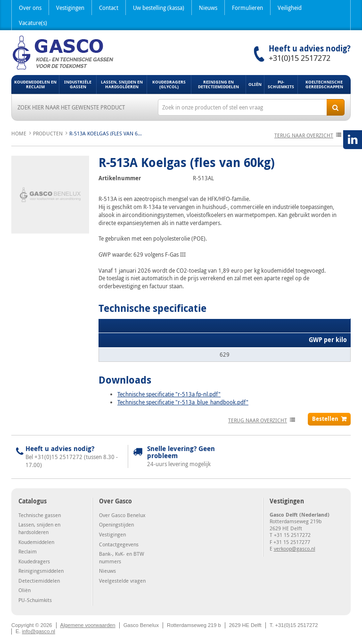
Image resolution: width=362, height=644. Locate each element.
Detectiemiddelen (39, 581)
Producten (48, 133)
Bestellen (325, 419)
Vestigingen (70, 8)
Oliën (255, 84)
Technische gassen (40, 515)
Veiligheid (290, 8)
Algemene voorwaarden (88, 625)
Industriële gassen (78, 84)
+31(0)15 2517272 (300, 58)
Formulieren (247, 8)
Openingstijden (116, 524)
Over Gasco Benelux (122, 515)
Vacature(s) (33, 23)
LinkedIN (353, 140)
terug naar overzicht (304, 135)
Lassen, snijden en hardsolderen (122, 84)
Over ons (30, 8)
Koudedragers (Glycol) (169, 84)
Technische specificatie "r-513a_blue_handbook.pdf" (183, 402)
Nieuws (208, 8)
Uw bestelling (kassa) (159, 8)
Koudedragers (34, 561)
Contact (109, 8)
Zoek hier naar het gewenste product (71, 107)
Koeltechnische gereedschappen (324, 84)
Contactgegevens (119, 544)
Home (19, 133)
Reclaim (28, 551)
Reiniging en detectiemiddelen (218, 84)
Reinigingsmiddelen (41, 571)
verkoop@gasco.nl (295, 548)
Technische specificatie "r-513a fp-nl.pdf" (169, 394)
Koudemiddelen (36, 542)
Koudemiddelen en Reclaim (35, 84)
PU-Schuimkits (281, 84)
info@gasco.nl (39, 631)
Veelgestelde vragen (122, 581)
